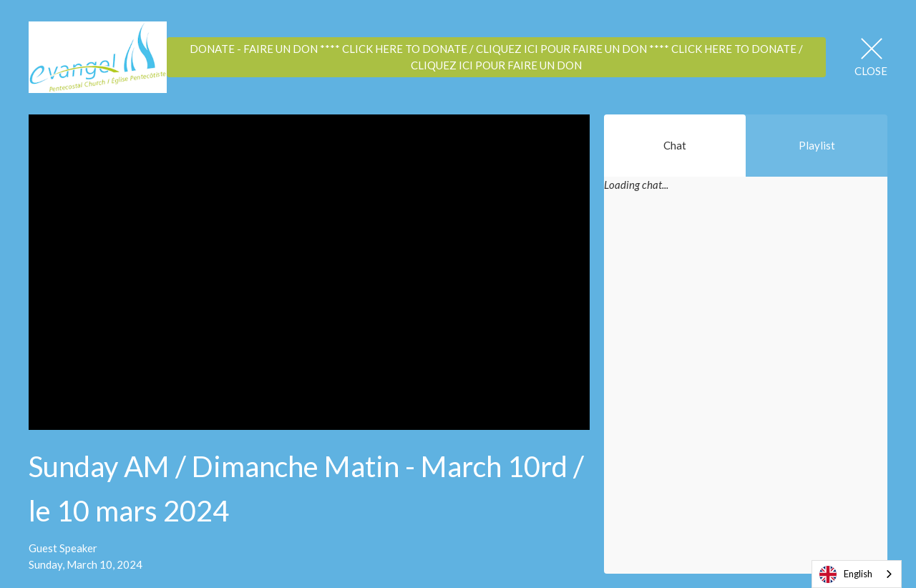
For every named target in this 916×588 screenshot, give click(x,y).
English (846, 574)
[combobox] (857, 574)
